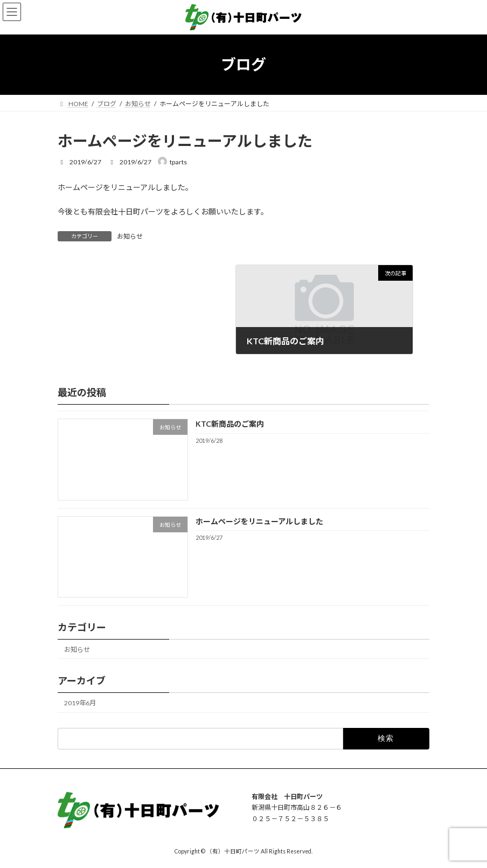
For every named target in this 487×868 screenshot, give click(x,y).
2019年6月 (80, 703)
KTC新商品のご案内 (230, 424)
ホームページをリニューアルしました (259, 521)
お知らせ (130, 236)
